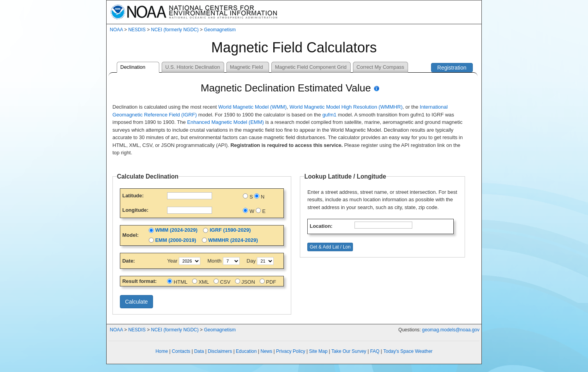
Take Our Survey (349, 351)
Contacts (181, 351)
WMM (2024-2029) (176, 230)
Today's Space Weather (408, 351)
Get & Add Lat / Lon (330, 247)
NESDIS (137, 30)
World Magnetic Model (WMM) (252, 107)
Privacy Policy (291, 351)
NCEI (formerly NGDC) (175, 30)
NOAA (116, 30)
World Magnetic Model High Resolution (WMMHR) (346, 107)
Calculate (136, 302)
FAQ (375, 351)
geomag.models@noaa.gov (451, 330)
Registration (452, 68)
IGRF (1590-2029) (230, 230)
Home (162, 351)
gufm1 (330, 115)
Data (199, 351)
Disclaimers (220, 351)
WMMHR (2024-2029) (233, 240)
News (266, 351)
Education (246, 351)
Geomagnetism (220, 30)
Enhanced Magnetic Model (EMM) (225, 122)
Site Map (318, 351)
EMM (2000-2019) (176, 240)
